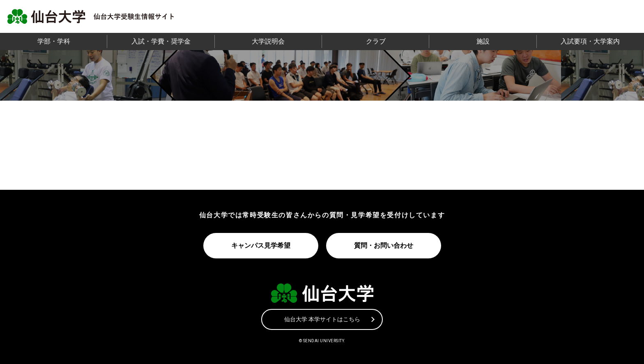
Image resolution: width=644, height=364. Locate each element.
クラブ (376, 41)
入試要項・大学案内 (590, 41)
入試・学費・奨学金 (161, 41)
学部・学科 (54, 41)
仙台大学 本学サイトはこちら (322, 319)
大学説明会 (268, 41)
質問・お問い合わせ (384, 245)
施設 (483, 41)
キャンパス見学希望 (260, 245)
